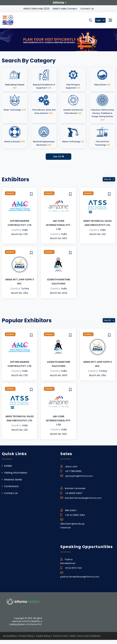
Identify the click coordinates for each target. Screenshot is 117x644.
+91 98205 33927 (71, 493)
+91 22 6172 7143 (71, 568)
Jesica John (69, 466)
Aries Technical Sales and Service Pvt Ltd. (97, 223)
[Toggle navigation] (110, 20)
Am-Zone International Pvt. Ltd (58, 225)
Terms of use (60, 636)
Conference (10, 486)
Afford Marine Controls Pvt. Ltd (19, 223)
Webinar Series (12, 480)
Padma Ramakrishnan (68, 561)
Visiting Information (15, 473)
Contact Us (87, 9)
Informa (58, 2)
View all (109, 179)
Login (100, 20)
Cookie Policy (43, 636)
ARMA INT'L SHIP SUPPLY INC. (20, 282)
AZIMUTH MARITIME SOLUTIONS (59, 282)
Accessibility (9, 636)
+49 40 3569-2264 (73, 515)
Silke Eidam (68, 510)
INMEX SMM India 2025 (36, 9)
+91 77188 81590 (71, 471)
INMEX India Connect (65, 9)
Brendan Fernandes (73, 488)
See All (58, 156)
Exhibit (7, 466)
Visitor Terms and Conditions (85, 636)
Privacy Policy (26, 636)
